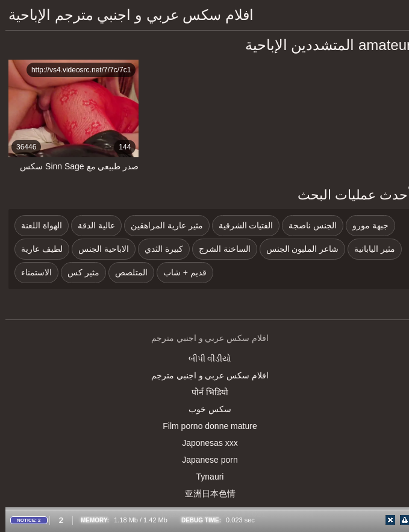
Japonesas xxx (204, 443)
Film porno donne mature (204, 426)
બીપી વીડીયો (205, 358)
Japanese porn (204, 460)
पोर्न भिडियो (204, 392)
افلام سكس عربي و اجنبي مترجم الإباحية (126, 15)
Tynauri (205, 477)
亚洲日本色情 (205, 493)
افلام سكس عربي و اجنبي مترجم (204, 375)
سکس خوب (204, 409)
